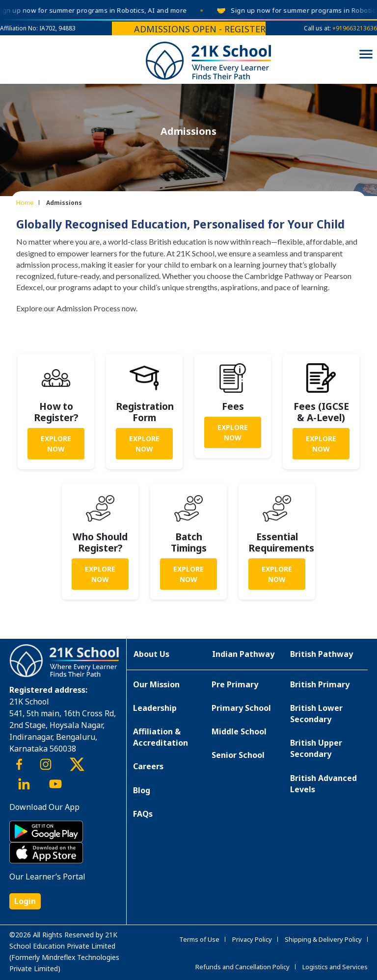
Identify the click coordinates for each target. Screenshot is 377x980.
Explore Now (56, 444)
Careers (148, 766)
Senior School (238, 755)
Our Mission (156, 684)
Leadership (155, 708)
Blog (142, 790)
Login (25, 901)
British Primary (320, 684)
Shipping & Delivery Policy (323, 939)
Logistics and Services (335, 967)
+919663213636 (355, 28)
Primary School (241, 708)
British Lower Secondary (316, 714)
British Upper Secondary (316, 748)
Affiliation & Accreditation (161, 737)
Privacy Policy (252, 939)
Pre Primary (235, 684)
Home (25, 202)
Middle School (239, 731)
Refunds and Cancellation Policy (242, 967)
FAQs (143, 814)
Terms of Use (199, 939)
